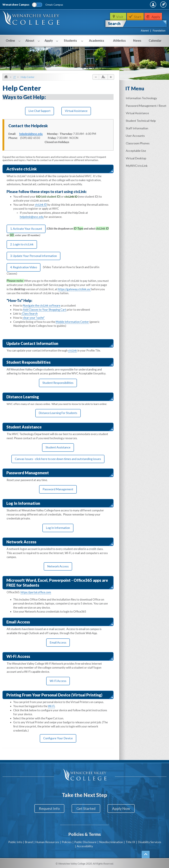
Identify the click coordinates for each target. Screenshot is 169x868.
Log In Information (58, 528)
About (31, 41)
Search (114, 23)
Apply (156, 17)
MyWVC (131, 4)
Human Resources (47, 841)
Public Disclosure (85, 841)
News (137, 40)
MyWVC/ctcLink (137, 165)
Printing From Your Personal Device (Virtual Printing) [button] (54, 695)
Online (12, 41)
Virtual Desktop (136, 157)
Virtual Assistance (76, 111)
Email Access (58, 643)
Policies (67, 841)
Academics (97, 40)
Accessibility (85, 846)
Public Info (15, 841)
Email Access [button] (18, 622)
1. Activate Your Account (26, 229)
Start (138, 17)
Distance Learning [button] (23, 397)
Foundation (159, 30)
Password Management (58, 490)
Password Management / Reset (147, 105)
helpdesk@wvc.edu (32, 217)
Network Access (58, 567)
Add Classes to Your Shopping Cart (45, 310)
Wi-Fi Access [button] (18, 657)
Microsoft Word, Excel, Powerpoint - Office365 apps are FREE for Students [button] (57, 583)
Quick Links (158, 4)
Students (72, 41)
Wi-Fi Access (58, 681)
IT (15, 77)
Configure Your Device (58, 739)
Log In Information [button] (23, 504)
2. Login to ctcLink (22, 245)
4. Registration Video (24, 268)
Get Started (86, 809)
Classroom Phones (138, 143)
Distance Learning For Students (58, 413)
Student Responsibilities (58, 383)
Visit (120, 17)
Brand (29, 841)
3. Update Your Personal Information (34, 256)
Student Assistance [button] (24, 427)
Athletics (119, 40)
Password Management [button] (28, 473)
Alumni (145, 30)
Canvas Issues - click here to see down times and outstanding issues (58, 459)
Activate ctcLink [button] (22, 169)
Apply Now (123, 809)
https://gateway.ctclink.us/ (74, 289)
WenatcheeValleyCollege (31, 19)
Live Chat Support (40, 111)
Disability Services (150, 841)
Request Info (48, 809)
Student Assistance (58, 448)
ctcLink (73, 351)
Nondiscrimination (111, 841)
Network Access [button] (21, 542)
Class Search (30, 314)
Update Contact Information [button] (32, 344)
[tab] (58, 169)
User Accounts (136, 135)
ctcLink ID (41, 205)
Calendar (155, 40)
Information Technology (142, 98)
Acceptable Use (136, 150)
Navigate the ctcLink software (42, 306)
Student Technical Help (141, 120)
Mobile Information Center (72, 322)
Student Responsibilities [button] (28, 362)
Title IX (130, 841)
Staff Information (137, 128)
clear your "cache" (34, 318)
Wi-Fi (51, 706)
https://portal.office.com (36, 593)
